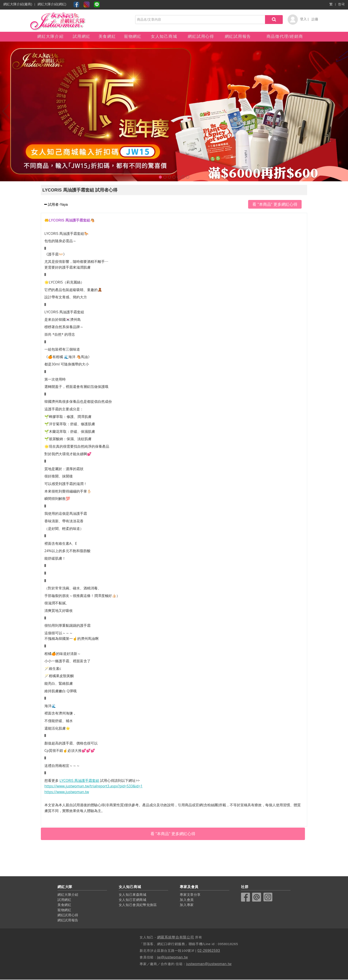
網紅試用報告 (238, 37)
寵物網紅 (133, 37)
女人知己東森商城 (133, 895)
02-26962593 (209, 951)
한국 (341, 4)
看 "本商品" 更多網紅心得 (275, 205)
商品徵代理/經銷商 (285, 37)
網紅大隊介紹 (50, 37)
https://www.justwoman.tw (67, 792)
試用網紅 (82, 37)
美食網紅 (107, 37)
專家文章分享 (190, 895)
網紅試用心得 (201, 37)
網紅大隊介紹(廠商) (18, 4)
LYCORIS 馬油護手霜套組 (79, 781)
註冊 (315, 19)
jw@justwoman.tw (173, 958)
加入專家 (187, 905)
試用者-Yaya (57, 205)
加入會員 (187, 900)
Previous (6, 112)
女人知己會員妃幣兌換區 (138, 905)
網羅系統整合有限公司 (176, 938)
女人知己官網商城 (133, 900)
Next (342, 112)
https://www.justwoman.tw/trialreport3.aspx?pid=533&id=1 (93, 786)
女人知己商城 (164, 37)
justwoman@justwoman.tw (209, 964)
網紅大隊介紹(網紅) (52, 4)
